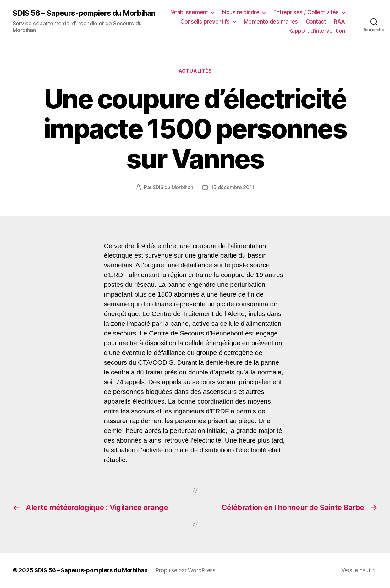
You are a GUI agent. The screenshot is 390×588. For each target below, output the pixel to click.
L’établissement (188, 12)
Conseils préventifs (205, 22)
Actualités (195, 71)
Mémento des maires (271, 22)
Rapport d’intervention (317, 31)
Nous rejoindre (241, 12)
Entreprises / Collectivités (306, 12)
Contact (316, 22)
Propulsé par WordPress (185, 570)
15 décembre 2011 (233, 187)
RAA (339, 22)
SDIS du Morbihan (173, 187)
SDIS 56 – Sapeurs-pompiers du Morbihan (84, 13)
